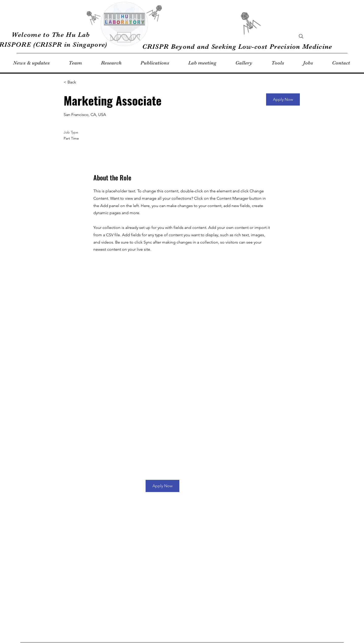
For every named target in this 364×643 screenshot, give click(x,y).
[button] (283, 99)
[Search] (301, 36)
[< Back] (82, 82)
